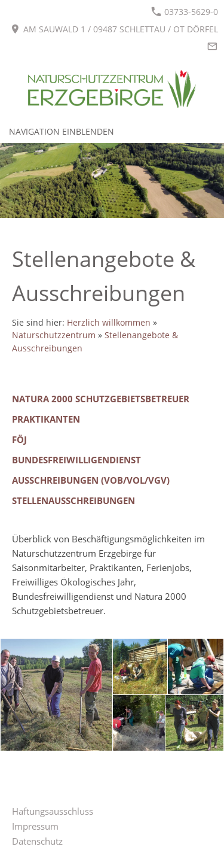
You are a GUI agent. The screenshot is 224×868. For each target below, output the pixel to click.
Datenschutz (37, 841)
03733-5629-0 (185, 12)
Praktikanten (46, 419)
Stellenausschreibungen (73, 500)
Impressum (35, 826)
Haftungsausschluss (53, 811)
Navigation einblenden (62, 131)
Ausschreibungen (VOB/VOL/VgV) (91, 480)
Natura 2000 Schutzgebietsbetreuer (101, 399)
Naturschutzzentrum (54, 335)
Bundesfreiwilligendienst (76, 460)
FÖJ (19, 439)
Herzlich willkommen (109, 323)
